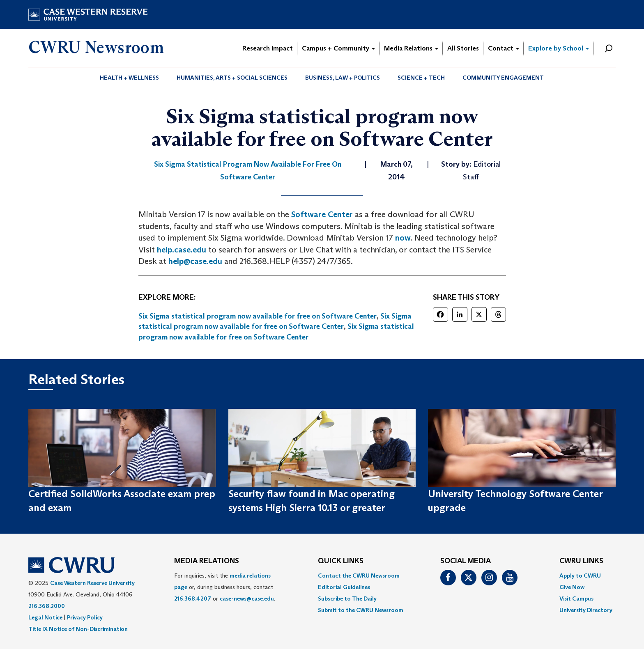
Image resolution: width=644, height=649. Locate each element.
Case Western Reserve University (92, 583)
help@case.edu (195, 261)
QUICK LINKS (341, 561)
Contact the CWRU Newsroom (359, 576)
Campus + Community (338, 48)
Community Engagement (503, 78)
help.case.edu (182, 250)
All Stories (463, 48)
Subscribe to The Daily (347, 599)
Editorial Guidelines (344, 587)
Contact (504, 48)
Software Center (322, 214)
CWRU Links (581, 561)
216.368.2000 (47, 606)
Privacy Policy (85, 617)
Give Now (572, 587)
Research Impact (268, 48)
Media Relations (411, 48)
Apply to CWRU (580, 576)
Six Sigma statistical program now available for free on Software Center (258, 316)
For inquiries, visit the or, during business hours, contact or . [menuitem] (225, 587)
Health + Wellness (129, 78)
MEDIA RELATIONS (207, 561)
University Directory (586, 610)
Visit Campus (576, 599)
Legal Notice (45, 617)
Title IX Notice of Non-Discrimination (78, 629)
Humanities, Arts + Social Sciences (232, 78)
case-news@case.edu (247, 599)
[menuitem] (130, 78)
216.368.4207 (193, 599)
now (403, 238)
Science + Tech (421, 78)
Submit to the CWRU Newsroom (361, 610)
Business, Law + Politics (343, 78)
